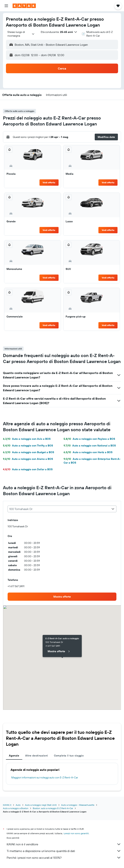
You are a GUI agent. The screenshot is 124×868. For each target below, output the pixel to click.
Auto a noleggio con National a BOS (90, 446)
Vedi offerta (49, 182)
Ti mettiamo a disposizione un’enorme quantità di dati (64, 851)
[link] (62, 597)
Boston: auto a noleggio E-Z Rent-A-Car (53, 808)
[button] (6, 6)
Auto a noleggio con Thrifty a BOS (28, 446)
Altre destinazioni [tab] (37, 756)
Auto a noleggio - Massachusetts (78, 805)
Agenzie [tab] (14, 756)
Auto (18, 805)
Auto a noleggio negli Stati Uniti (41, 805)
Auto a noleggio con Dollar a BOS (28, 469)
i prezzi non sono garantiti (76, 833)
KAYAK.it (7, 805)
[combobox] (21, 34)
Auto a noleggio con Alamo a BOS (28, 459)
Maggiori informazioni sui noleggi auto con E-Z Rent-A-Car (45, 777)
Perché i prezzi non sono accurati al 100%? (64, 858)
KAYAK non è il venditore (64, 844)
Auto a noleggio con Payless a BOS (89, 439)
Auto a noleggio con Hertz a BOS (88, 452)
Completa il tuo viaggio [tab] (69, 756)
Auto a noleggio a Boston (16, 808)
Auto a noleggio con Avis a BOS (27, 439)
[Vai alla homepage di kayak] (24, 6)
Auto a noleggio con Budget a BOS (29, 452)
